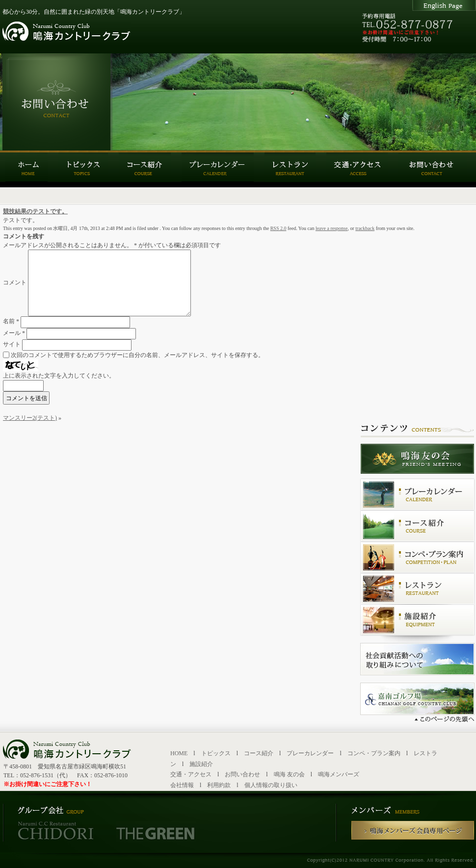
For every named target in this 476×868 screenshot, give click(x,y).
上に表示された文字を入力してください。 (59, 376)
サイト (12, 344)
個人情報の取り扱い (271, 785)
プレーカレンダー (310, 753)
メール (14, 333)
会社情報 (182, 785)
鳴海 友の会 (289, 774)
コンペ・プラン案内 (374, 753)
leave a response (332, 228)
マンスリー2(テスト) (30, 418)
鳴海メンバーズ (339, 774)
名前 (11, 322)
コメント (15, 282)
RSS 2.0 (278, 228)
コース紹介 (259, 753)
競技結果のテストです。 (35, 211)
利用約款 (219, 785)
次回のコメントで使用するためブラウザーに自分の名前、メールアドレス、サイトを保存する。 (137, 355)
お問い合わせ (242, 774)
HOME (179, 753)
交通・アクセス (191, 774)
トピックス (216, 753)
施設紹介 (201, 764)
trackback (365, 228)
